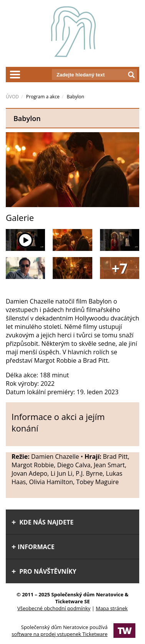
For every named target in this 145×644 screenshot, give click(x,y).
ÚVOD (12, 97)
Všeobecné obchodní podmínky (54, 608)
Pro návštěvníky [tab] (44, 571)
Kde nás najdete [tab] (42, 522)
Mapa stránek (112, 608)
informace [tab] (33, 547)
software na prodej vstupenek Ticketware (59, 634)
